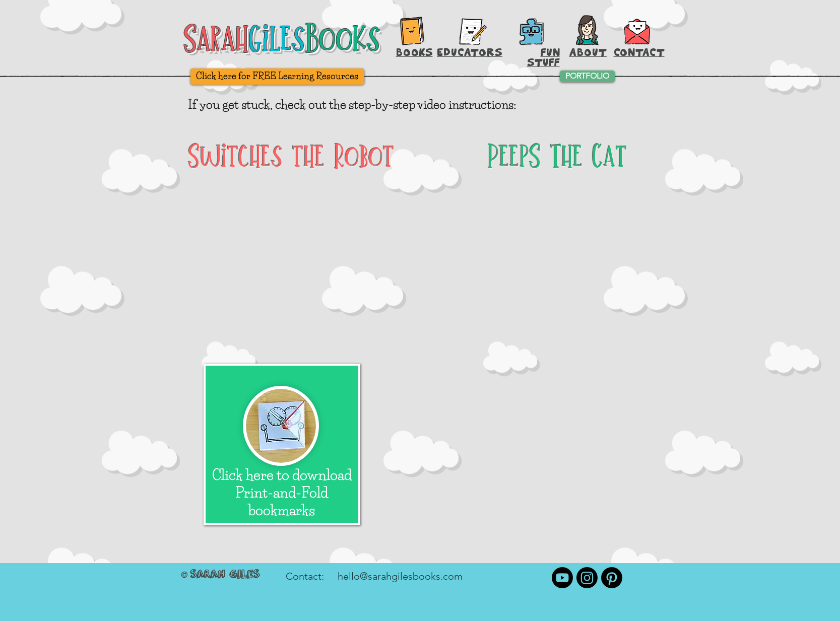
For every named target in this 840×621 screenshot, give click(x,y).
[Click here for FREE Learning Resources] (277, 77)
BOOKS (414, 52)
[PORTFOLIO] (587, 76)
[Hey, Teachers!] (473, 29)
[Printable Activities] (531, 31)
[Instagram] (587, 578)
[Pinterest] (612, 578)
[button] (637, 30)
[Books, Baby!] (412, 31)
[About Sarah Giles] (587, 30)
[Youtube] (562, 578)
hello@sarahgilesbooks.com (400, 576)
